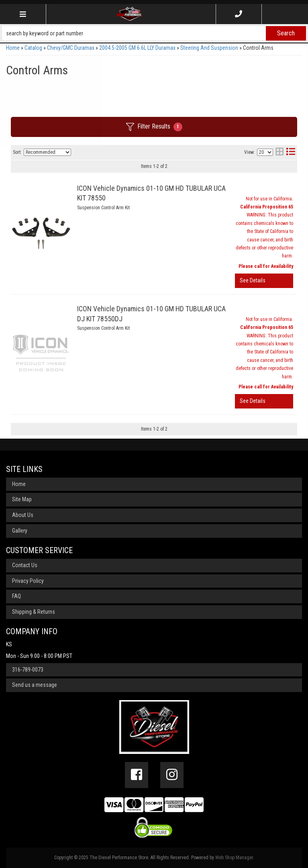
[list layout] (291, 152)
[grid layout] (279, 152)
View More (264, 281)
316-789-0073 (28, 670)
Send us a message (35, 685)
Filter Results (154, 127)
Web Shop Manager (234, 858)
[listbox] (47, 152)
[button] (154, 33)
